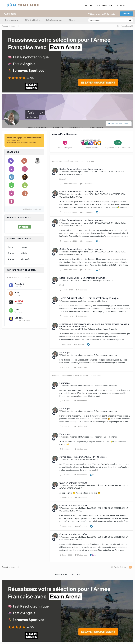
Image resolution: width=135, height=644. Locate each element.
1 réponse (79, 344)
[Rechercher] (97, 20)
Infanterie (94, 459)
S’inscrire (127, 14)
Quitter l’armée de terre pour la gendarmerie (81, 169)
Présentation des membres (105, 355)
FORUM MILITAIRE (105, 5)
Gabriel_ (19, 317)
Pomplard (19, 284)
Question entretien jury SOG (73, 483)
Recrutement (12, 20)
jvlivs (81, 171)
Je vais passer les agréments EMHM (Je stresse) (83, 457)
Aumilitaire (10, 14)
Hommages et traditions (103, 280)
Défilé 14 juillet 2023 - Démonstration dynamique (83, 278)
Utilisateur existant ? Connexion (103, 14)
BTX (81, 329)
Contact (71, 574)
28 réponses (81, 367)
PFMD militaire (32, 20)
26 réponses (81, 475)
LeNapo (83, 485)
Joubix (82, 459)
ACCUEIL (89, 5)
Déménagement (54, 20)
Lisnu (17, 309)
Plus (72, 20)
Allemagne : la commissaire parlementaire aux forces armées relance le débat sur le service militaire (94, 325)
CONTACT (122, 5)
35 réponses (86, 183)
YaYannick (79, 161)
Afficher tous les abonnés (33, 209)
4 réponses (81, 290)
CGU (78, 574)
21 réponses (81, 497)
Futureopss (65, 352)
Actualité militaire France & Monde (102, 329)
